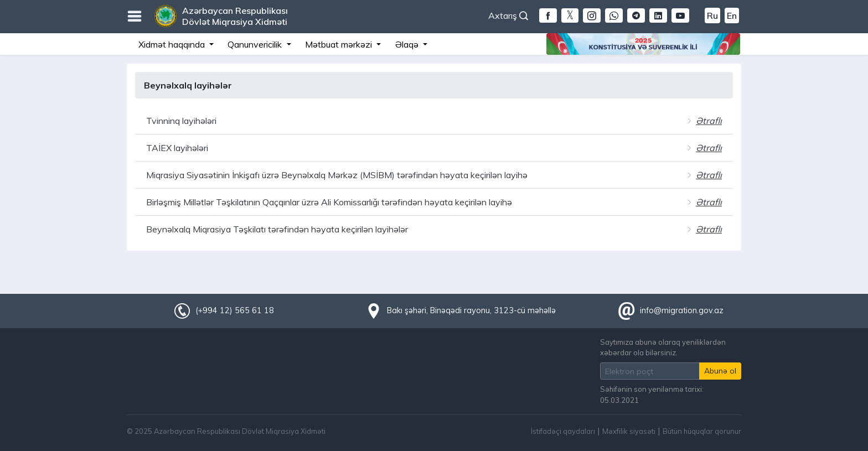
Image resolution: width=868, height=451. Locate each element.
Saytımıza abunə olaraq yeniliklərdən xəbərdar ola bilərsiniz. (663, 347)
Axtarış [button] (508, 15)
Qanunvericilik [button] (256, 44)
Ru (712, 15)
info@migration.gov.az (682, 310)
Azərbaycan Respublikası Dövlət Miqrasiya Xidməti (235, 16)
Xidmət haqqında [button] (173, 44)
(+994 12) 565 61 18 (235, 310)
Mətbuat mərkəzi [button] (340, 44)
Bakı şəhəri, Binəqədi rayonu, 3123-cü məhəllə (471, 310)
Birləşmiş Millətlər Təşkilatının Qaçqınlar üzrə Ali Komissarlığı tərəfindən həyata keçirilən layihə (329, 202)
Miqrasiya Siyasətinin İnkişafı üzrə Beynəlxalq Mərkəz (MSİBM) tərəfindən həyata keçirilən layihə (337, 175)
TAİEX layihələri (177, 148)
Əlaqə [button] (408, 44)
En (732, 15)
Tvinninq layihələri (181, 121)
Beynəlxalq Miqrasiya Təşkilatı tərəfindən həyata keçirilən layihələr (277, 229)
